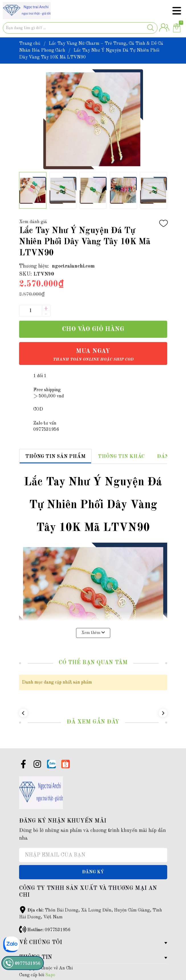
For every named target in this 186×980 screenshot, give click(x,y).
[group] (93, 119)
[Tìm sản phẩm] (80, 28)
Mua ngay (93, 355)
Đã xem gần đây (93, 722)
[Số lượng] (30, 311)
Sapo (50, 975)
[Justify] (151, 28)
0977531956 (58, 930)
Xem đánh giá (33, 222)
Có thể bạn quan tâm (93, 663)
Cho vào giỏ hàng (93, 329)
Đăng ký (93, 872)
